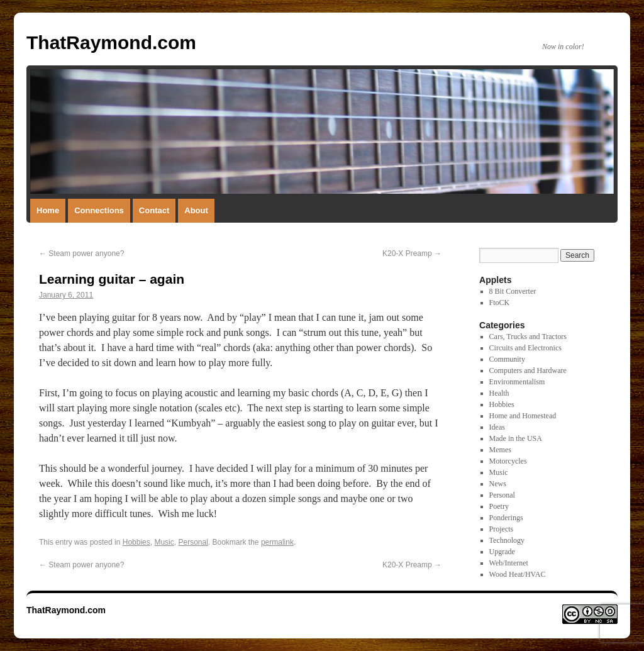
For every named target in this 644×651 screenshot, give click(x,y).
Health (499, 393)
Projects (502, 529)
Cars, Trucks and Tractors (528, 337)
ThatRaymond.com (111, 42)
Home (48, 210)
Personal (193, 542)
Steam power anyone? (81, 253)
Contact (154, 210)
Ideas (497, 427)
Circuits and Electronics (525, 348)
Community (507, 359)
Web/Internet (509, 563)
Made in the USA (516, 438)
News (498, 484)
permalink (277, 542)
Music (164, 542)
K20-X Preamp (412, 253)
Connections (99, 210)
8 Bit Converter (513, 291)
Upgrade (502, 552)
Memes (500, 450)
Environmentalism (517, 382)
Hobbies (136, 542)
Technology (507, 540)
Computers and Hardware (528, 370)
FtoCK (500, 303)
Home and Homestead (523, 416)
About (196, 210)
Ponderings (506, 518)
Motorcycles (508, 461)
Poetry (499, 506)
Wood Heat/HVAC (518, 574)
